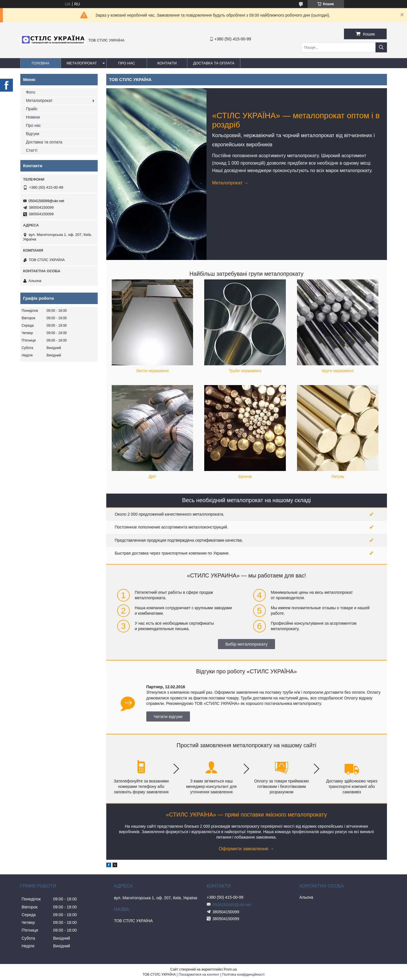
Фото (31, 92)
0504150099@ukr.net (47, 201)
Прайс (32, 109)
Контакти (167, 63)
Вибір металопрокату (247, 644)
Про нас (127, 63)
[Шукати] (381, 47)
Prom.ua (230, 969)
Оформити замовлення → (246, 849)
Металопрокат (82, 63)
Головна (41, 63)
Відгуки (33, 134)
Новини (33, 117)
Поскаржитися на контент (199, 975)
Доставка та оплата (214, 63)
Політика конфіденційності (243, 975)
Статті (32, 150)
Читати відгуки (168, 716)
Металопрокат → (230, 183)
